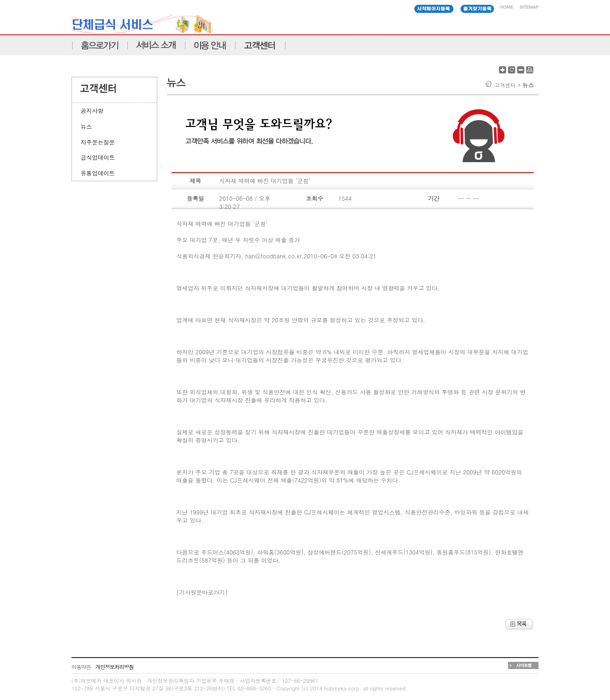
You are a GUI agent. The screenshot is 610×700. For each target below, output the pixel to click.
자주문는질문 (98, 142)
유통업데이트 (98, 173)
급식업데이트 (98, 157)
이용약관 (81, 667)
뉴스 (86, 126)
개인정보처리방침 (114, 667)
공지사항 (92, 110)
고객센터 (505, 85)
